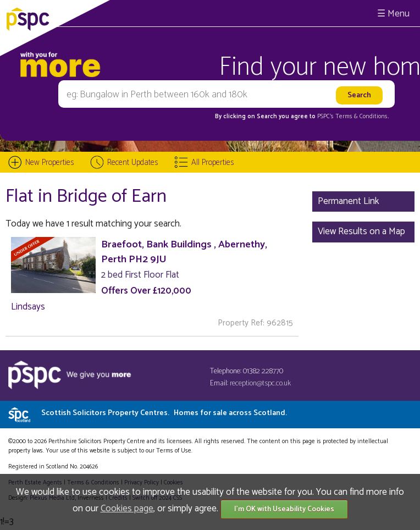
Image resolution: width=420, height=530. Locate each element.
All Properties (212, 162)
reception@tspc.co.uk (260, 383)
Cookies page (127, 509)
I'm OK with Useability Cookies (284, 509)
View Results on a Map (361, 231)
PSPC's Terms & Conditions (352, 117)
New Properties (49, 162)
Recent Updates (132, 162)
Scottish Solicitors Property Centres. (164, 413)
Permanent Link (349, 201)
